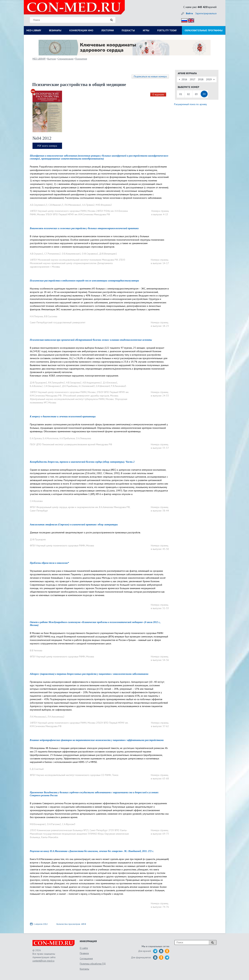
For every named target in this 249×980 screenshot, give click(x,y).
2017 (193, 79)
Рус (183, 20)
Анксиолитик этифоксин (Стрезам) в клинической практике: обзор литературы (74, 525)
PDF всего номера (47, 146)
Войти (189, 13)
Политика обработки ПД (93, 964)
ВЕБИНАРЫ (55, 30)
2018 (201, 79)
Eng (190, 20)
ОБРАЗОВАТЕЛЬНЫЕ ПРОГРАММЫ (204, 30)
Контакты (84, 969)
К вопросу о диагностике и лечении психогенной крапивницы (63, 417)
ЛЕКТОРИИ (108, 30)
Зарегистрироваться (206, 13)
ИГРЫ (146, 30)
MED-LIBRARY (34, 30)
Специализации (66, 59)
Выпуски (52, 59)
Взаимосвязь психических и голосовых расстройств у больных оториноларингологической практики (84, 228)
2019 (209, 79)
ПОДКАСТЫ (128, 30)
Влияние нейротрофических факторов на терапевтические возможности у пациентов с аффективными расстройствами (97, 740)
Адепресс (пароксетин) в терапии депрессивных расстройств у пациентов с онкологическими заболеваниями (89, 674)
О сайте (84, 948)
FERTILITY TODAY (167, 30)
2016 (184, 79)
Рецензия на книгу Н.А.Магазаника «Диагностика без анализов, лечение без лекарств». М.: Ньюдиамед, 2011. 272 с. (92, 851)
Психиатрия (81, 59)
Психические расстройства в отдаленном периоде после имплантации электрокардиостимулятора (84, 281)
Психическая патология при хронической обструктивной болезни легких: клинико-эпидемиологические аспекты (91, 340)
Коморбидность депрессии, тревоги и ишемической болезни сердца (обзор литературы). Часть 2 (82, 462)
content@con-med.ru (43, 961)
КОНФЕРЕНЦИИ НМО (81, 30)
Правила (84, 953)
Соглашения (86, 958)
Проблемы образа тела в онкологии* (49, 563)
